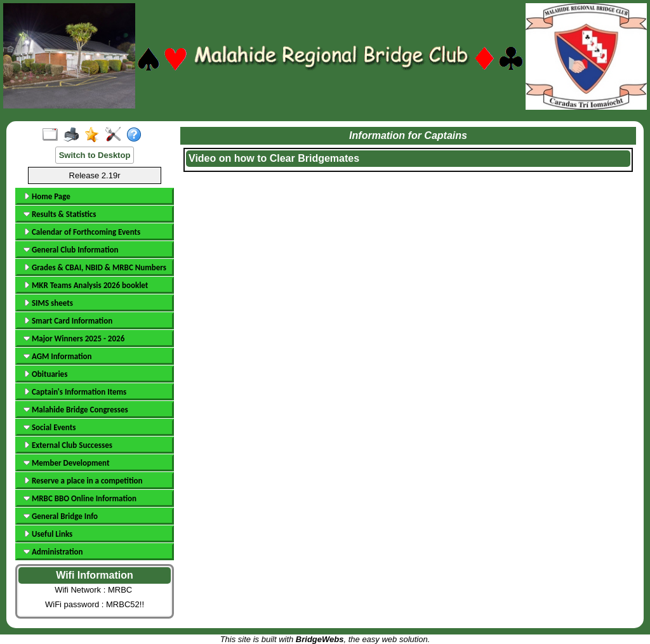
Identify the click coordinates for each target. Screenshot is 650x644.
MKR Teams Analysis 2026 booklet (86, 285)
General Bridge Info (61, 516)
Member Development (66, 463)
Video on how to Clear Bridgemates (274, 158)
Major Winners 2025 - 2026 (74, 338)
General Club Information (71, 250)
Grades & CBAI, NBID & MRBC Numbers (95, 267)
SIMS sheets (48, 303)
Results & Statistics (60, 214)
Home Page (47, 196)
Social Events (50, 427)
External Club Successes (68, 445)
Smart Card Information (68, 321)
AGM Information (58, 356)
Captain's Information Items (75, 392)
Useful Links (48, 534)
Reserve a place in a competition (83, 481)
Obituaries (45, 374)
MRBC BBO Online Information (80, 498)
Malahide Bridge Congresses (76, 410)
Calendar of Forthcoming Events (82, 232)
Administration (53, 552)
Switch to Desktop (95, 155)
